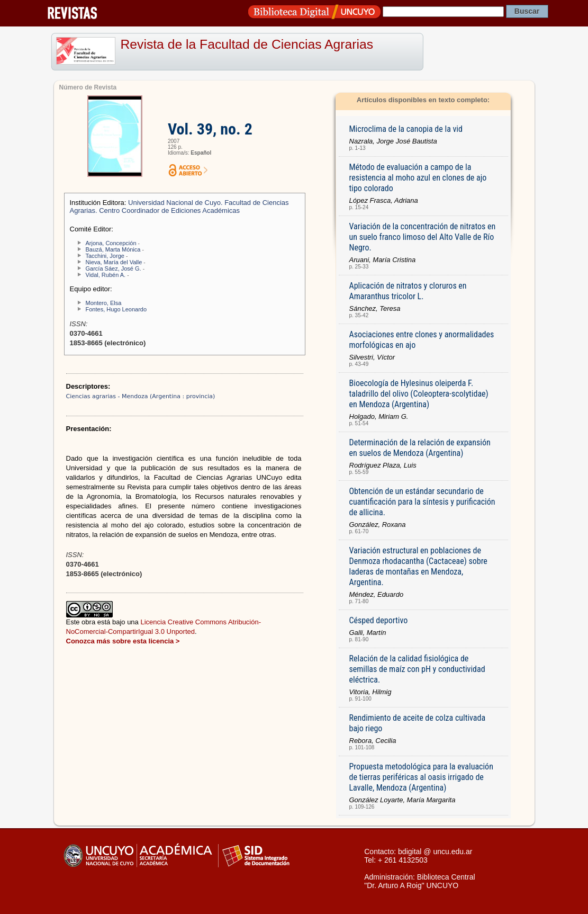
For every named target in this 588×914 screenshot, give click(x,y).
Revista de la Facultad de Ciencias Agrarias (247, 44)
